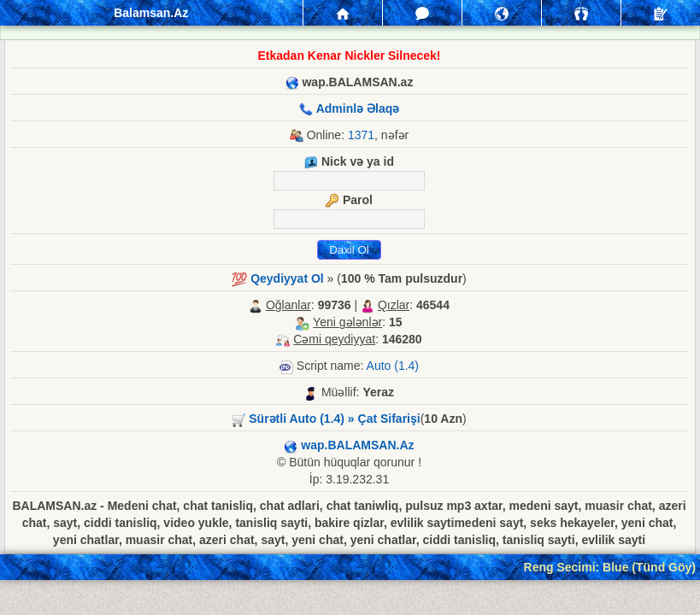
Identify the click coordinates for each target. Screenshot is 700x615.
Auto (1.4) (393, 366)
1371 (361, 135)
